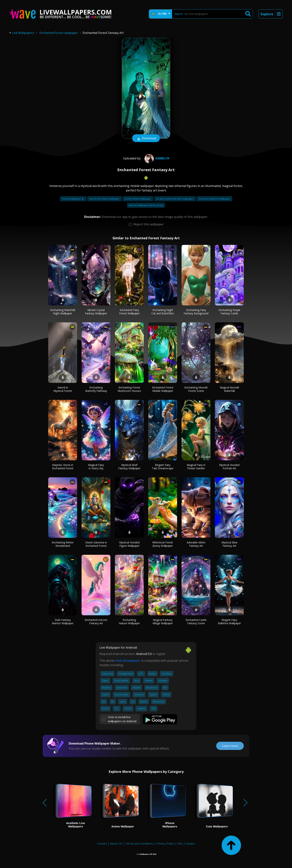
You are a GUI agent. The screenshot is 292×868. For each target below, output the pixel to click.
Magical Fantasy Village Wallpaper (163, 622)
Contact (102, 843)
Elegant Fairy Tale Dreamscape (163, 467)
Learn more (230, 746)
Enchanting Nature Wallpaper (129, 622)
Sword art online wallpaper (105, 199)
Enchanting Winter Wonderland (63, 544)
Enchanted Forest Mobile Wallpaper (163, 389)
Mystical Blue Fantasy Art (229, 544)
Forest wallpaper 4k (73, 199)
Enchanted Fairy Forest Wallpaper (129, 312)
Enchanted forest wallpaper (59, 33)
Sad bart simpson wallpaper (214, 199)
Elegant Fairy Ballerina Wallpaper (229, 622)
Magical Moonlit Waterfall (229, 389)
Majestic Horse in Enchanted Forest (63, 467)
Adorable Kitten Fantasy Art (196, 544)
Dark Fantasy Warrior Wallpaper (63, 622)
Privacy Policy (165, 843)
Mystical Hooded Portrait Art (229, 467)
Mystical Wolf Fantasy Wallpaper (129, 467)
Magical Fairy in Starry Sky (96, 467)
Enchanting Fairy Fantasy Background (196, 312)
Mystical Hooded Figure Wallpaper (129, 544)
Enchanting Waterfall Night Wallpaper (63, 312)
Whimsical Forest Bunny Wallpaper (163, 544)
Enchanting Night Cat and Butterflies (163, 312)
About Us (116, 843)
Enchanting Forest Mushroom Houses (129, 389)
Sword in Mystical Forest (63, 389)
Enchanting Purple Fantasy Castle (229, 312)
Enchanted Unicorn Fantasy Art (96, 622)
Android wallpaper (128, 661)
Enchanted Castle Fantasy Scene (196, 622)
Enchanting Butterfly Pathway (96, 389)
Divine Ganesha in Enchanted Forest (96, 544)
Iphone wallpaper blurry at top (146, 205)
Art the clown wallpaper (138, 199)
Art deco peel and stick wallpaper (175, 199)
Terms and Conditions (139, 843)
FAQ (180, 843)
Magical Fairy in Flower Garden (196, 467)
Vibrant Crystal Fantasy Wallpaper (96, 312)
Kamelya (156, 158)
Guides (190, 843)
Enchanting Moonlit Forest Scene (196, 389)
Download (146, 139)
